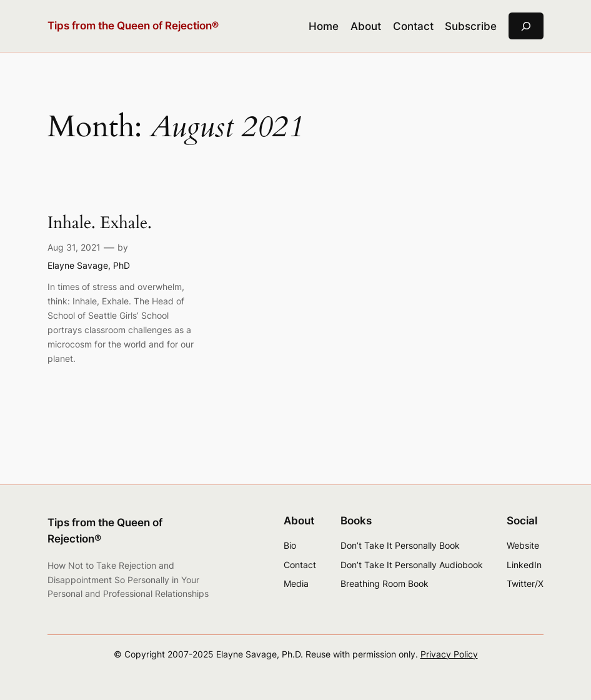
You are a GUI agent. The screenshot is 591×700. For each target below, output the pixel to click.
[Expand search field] (526, 26)
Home (324, 26)
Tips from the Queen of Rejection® (133, 25)
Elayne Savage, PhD (89, 265)
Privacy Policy (449, 654)
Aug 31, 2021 (74, 247)
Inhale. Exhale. (100, 223)
